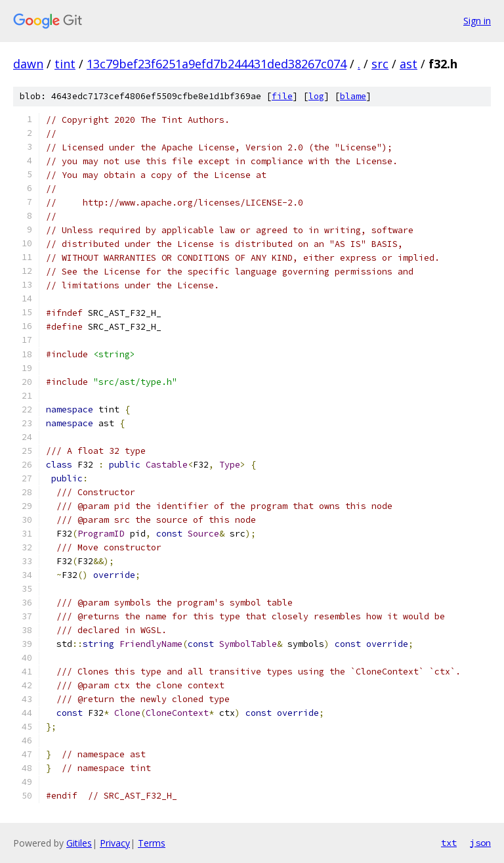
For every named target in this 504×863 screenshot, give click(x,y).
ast (409, 64)
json (480, 843)
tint (65, 64)
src (380, 64)
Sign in (477, 21)
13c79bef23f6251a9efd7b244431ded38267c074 (217, 64)
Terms (152, 843)
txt (449, 843)
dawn (28, 64)
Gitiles (79, 843)
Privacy (115, 843)
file (282, 96)
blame (353, 96)
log (316, 96)
